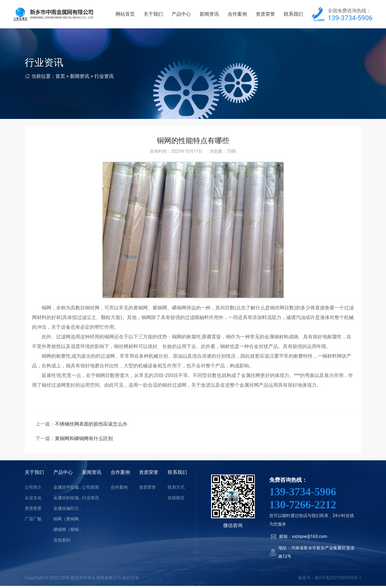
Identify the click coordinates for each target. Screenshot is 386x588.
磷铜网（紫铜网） (68, 531)
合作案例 (239, 15)
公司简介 (33, 489)
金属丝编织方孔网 (68, 510)
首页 (60, 78)
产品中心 (184, 15)
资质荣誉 (266, 15)
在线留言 (176, 500)
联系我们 (294, 15)
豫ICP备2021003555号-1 (338, 580)
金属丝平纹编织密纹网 (68, 489)
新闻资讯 (211, 15)
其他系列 (62, 542)
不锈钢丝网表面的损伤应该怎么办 (91, 426)
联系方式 (176, 489)
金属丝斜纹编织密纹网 (68, 500)
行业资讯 (104, 78)
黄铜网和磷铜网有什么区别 (84, 440)
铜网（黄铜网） (68, 521)
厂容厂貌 (33, 521)
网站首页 (129, 15)
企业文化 (33, 500)
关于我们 (156, 15)
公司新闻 (90, 489)
